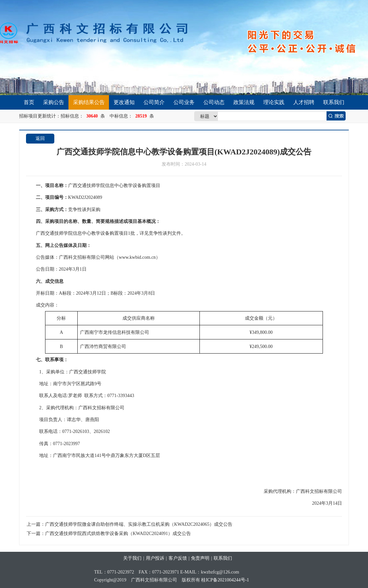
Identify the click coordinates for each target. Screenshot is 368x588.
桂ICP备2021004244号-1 (225, 580)
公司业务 (184, 102)
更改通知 (124, 102)
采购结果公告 (89, 102)
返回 (40, 138)
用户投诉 (155, 558)
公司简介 (154, 102)
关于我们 (132, 558)
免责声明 (200, 558)
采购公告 (54, 102)
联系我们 (334, 102)
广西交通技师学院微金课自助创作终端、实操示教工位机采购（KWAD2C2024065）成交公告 (139, 524)
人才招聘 (304, 102)
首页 (29, 102)
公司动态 (214, 102)
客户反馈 (178, 558)
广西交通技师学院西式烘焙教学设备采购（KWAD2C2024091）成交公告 (118, 534)
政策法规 (244, 102)
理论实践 (274, 102)
